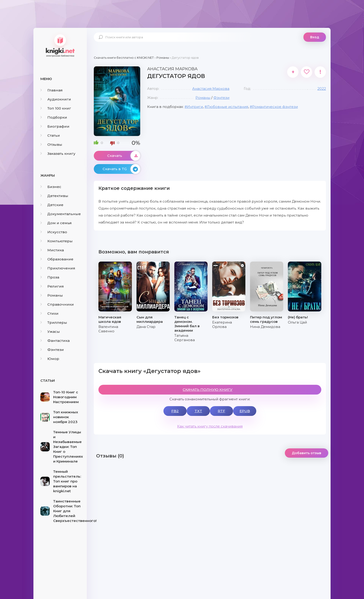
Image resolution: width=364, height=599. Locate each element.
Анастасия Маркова (211, 89)
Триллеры (54, 322)
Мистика (52, 250)
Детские (52, 205)
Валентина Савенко (108, 329)
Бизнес (51, 187)
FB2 (175, 411)
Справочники (57, 304)
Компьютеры (57, 241)
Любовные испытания (227, 107)
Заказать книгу (58, 154)
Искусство (54, 232)
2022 (322, 89)
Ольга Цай (297, 322)
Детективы (54, 196)
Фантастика (55, 341)
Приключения (58, 268)
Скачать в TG (121, 169)
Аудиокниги (56, 99)
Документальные (61, 214)
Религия (52, 286)
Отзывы (51, 144)
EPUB (245, 411)
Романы (52, 295)
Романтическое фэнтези (275, 107)
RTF (221, 411)
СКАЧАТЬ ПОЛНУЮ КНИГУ (208, 390)
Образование (57, 259)
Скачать (124, 156)
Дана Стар (146, 327)
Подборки (54, 117)
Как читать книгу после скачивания (210, 426)
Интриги (195, 107)
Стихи (49, 313)
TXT (198, 411)
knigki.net (60, 45)
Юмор (50, 359)
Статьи (50, 135)
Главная (52, 90)
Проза (50, 277)
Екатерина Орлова (222, 324)
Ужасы (50, 332)
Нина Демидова (265, 327)
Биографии (55, 126)
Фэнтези (52, 350)
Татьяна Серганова (185, 338)
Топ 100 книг (56, 108)
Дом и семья (56, 223)
